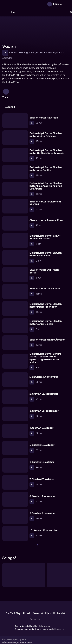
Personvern (36, 619)
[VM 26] (43, 12)
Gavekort (38, 613)
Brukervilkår (60, 613)
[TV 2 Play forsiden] (24, 4)
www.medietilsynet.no (54, 629)
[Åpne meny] (67, 4)
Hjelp (48, 613)
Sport (14, 12)
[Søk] (5, 12)
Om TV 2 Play (13, 613)
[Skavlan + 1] (24, 575)
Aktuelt (27, 613)
